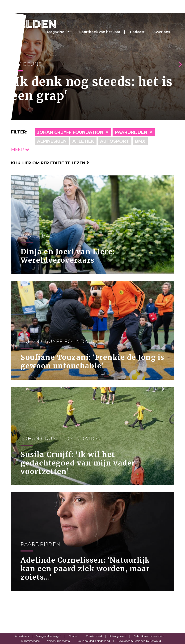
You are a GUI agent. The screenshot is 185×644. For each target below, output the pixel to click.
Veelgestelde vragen (49, 636)
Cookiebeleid (94, 636)
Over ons (162, 32)
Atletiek (83, 141)
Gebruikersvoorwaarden (149, 636)
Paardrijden (131, 132)
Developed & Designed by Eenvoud (139, 641)
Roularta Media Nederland (94, 641)
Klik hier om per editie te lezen (50, 163)
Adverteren (22, 636)
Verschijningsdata (59, 641)
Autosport (115, 141)
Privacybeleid (118, 636)
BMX (140, 141)
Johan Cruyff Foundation (70, 132)
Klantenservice (30, 641)
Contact (74, 636)
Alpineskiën (52, 141)
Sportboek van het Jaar (100, 32)
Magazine (56, 32)
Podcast (137, 32)
